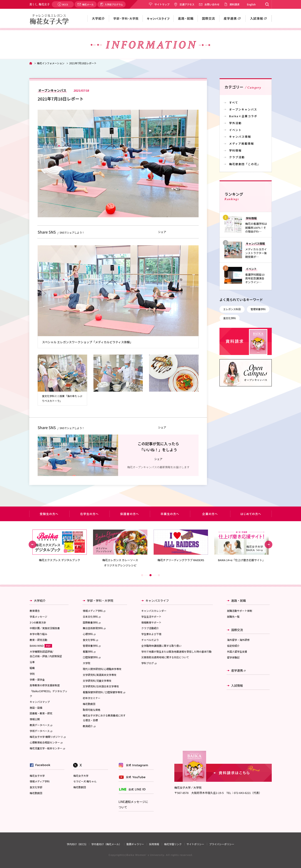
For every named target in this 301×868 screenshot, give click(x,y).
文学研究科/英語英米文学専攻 (100, 675)
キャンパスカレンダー (154, 611)
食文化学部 (36, 787)
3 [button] (159, 575)
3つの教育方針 (38, 622)
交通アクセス (187, 4)
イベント (235, 130)
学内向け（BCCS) (77, 844)
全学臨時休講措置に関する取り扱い (161, 646)
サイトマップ (162, 4)
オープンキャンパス (243, 109)
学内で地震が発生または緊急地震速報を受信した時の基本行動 (176, 651)
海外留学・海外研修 (238, 640)
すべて (234, 102)
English (251, 4)
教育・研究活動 (38, 640)
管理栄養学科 (258, 309)
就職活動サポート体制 (240, 611)
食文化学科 (230, 318)
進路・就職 (239, 601)
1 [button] (142, 575)
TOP (31, 63)
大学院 (87, 663)
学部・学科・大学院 (100, 601)
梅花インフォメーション (51, 63)
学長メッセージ (38, 617)
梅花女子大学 (37, 776)
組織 (32, 668)
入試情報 (237, 685)
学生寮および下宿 (151, 634)
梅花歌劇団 (89, 704)
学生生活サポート (151, 617)
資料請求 (235, 4)
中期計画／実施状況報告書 (45, 628)
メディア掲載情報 (242, 143)
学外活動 (235, 123)
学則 (32, 674)
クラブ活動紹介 (150, 628)
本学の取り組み (38, 634)
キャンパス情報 (240, 137)
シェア (162, 232)
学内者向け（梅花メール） (106, 844)
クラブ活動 (237, 157)
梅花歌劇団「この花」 (245, 164)
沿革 (32, 662)
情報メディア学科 (40, 781)
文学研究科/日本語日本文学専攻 (101, 686)
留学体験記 (233, 657)
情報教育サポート (151, 622)
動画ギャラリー (135, 844)
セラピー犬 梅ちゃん (85, 781)
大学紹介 (40, 601)
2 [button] (150, 575)
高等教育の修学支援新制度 (45, 685)
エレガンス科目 (232, 309)
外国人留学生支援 (237, 651)
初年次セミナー (92, 698)
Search (267, 4)
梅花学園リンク (173, 844)
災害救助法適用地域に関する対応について (165, 657)
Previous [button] (33, 545)
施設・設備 (36, 708)
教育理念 (35, 611)
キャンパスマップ (40, 702)
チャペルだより (150, 640)
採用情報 (154, 844)
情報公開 (35, 719)
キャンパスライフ (157, 601)
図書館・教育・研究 (41, 713)
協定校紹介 (233, 646)
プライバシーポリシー (222, 844)
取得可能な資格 (92, 710)
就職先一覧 (233, 617)
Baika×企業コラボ (243, 116)
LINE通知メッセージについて (133, 804)
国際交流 (237, 630)
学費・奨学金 (37, 680)
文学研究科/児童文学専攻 (97, 681)
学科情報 (235, 150)
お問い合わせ (212, 4)
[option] (60, 546)
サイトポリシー (195, 844)
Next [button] (268, 545)
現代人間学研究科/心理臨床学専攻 (102, 669)
